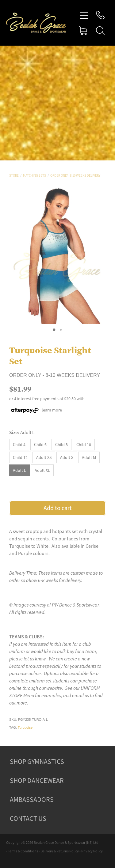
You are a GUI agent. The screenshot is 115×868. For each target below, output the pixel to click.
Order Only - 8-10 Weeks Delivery (75, 175)
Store (14, 175)
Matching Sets (34, 175)
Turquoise (25, 727)
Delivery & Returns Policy (60, 851)
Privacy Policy (92, 851)
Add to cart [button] (58, 508)
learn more (52, 410)
